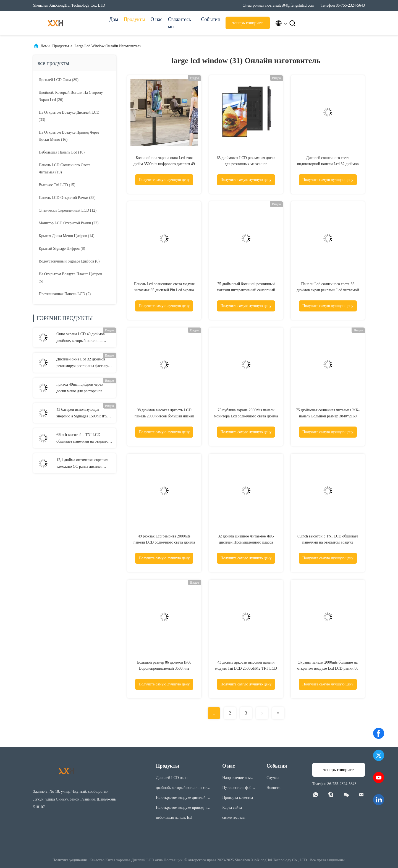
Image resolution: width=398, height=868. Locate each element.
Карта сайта (232, 808)
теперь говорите (248, 23)
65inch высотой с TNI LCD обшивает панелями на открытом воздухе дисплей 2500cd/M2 (83, 439)
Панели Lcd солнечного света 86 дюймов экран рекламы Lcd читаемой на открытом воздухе (328, 290)
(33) (69, 116)
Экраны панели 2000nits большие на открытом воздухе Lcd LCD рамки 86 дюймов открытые (328, 668)
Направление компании (238, 779)
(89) (59, 80)
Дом (114, 19)
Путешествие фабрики (239, 788)
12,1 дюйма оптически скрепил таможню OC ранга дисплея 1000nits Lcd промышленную (82, 464)
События (211, 19)
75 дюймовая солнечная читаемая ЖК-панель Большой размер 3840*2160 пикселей (328, 416)
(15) (57, 185)
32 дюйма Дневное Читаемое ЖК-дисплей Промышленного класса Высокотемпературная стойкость (246, 542)
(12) (68, 210)
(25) (67, 198)
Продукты (134, 19)
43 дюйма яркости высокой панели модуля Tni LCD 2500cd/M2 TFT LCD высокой (246, 668)
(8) (62, 249)
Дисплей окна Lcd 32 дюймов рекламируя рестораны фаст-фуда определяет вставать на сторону (84, 363)
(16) (69, 136)
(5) (70, 278)
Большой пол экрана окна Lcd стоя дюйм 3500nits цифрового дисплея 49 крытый (164, 164)
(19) (65, 169)
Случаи (273, 778)
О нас (156, 19)
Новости (273, 788)
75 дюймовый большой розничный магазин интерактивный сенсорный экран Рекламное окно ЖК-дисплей (246, 290)
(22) (69, 223)
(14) (67, 236)
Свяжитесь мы (180, 23)
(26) (71, 96)
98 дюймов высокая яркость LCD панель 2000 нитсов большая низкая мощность (164, 416)
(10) (62, 152)
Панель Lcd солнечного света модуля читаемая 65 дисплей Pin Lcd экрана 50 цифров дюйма (164, 290)
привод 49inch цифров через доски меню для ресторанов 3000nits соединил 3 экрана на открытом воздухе (81, 388)
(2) (65, 294)
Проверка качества (238, 798)
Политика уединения (70, 860)
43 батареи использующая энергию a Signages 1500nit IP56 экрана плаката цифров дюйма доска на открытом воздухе (83, 414)
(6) (69, 261)
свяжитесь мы (234, 818)
